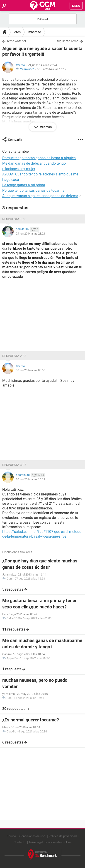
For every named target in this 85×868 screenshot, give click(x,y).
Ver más (45, 127)
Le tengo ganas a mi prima (24, 185)
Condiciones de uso (32, 836)
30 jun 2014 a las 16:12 (52, 69)
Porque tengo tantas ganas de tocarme (33, 190)
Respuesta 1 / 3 (14, 219)
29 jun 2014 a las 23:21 (30, 234)
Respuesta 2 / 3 (14, 356)
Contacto (19, 842)
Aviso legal (36, 842)
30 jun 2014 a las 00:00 (30, 370)
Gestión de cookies (59, 842)
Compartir (15, 140)
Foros (17, 32)
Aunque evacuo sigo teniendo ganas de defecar (40, 196)
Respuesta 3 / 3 (14, 465)
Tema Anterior (16, 41)
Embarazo (34, 32)
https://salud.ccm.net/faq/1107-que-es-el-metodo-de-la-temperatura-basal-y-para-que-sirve (42, 534)
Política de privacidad (63, 836)
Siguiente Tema (68, 41)
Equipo (11, 836)
